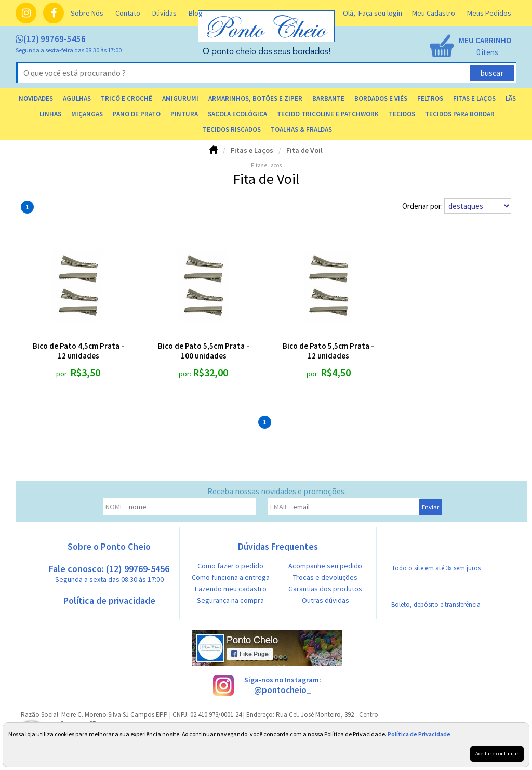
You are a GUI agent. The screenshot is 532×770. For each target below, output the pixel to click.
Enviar (430, 507)
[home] (267, 54)
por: (63, 374)
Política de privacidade (109, 600)
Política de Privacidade (419, 734)
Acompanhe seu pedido (325, 566)
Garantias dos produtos (325, 589)
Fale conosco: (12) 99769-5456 (109, 573)
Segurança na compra (230, 600)
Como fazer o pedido (230, 566)
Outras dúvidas (325, 600)
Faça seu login (380, 13)
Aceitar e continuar (497, 754)
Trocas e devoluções (325, 577)
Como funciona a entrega (231, 577)
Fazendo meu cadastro (231, 589)
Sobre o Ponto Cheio (109, 546)
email (279, 507)
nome (115, 507)
